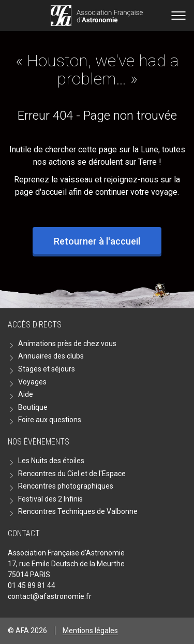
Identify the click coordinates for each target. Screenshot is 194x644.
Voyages (32, 382)
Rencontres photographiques (66, 486)
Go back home (97, 16)
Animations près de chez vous (67, 344)
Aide (26, 394)
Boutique (33, 407)
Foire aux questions (50, 420)
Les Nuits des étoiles (51, 461)
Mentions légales (90, 631)
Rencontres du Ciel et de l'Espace (72, 474)
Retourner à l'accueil (97, 241)
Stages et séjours (47, 369)
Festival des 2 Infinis (50, 499)
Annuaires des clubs (51, 356)
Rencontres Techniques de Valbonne (78, 511)
